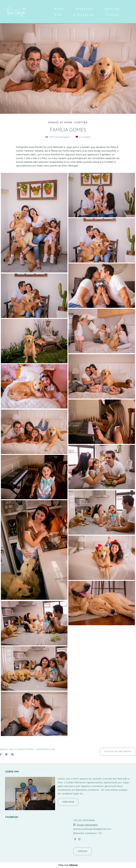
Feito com (68, 865)
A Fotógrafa (84, 15)
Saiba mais (68, 802)
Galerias (112, 9)
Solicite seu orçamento (118, 751)
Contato (112, 15)
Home (59, 9)
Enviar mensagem (87, 825)
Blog (58, 15)
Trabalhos (85, 9)
